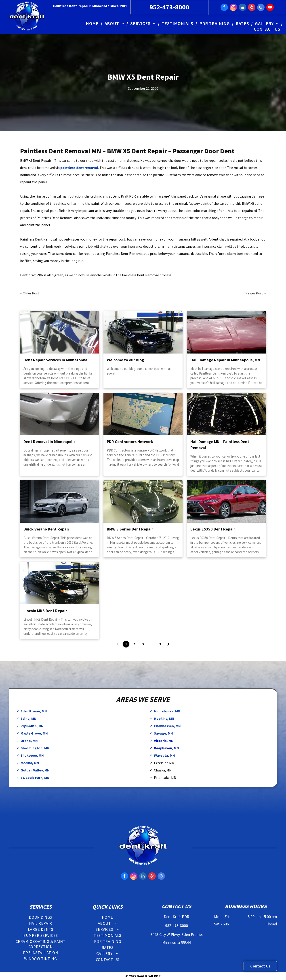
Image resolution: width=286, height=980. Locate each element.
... (151, 644)
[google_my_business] (261, 8)
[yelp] (252, 8)
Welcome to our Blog (125, 360)
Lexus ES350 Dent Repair (213, 529)
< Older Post (30, 293)
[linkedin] (243, 8)
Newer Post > (256, 293)
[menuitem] (93, 23)
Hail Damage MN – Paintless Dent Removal (220, 445)
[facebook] (224, 8)
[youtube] (270, 8)
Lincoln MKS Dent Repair (45, 611)
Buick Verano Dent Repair (46, 529)
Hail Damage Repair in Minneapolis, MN (225, 360)
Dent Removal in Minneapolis (49, 442)
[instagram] (233, 8)
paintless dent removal (79, 168)
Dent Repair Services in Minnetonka (55, 360)
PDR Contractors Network (130, 442)
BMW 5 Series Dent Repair (130, 529)
